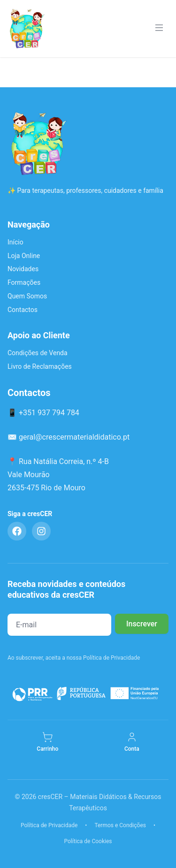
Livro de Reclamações (40, 366)
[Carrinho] (47, 742)
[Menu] (159, 29)
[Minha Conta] (132, 742)
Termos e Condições (120, 825)
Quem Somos (27, 296)
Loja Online (24, 256)
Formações (24, 282)
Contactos (23, 310)
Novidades (23, 269)
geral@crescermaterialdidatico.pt (74, 437)
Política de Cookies (88, 841)
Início (15, 242)
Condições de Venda (38, 353)
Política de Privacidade (49, 825)
